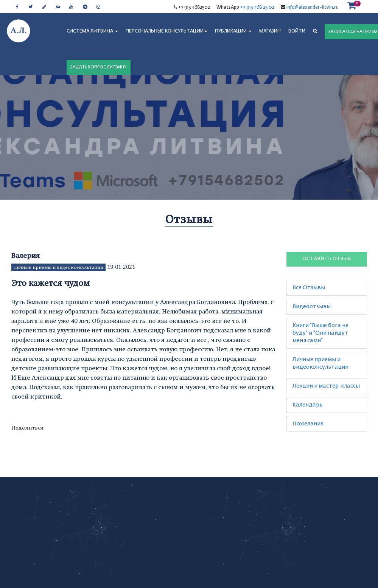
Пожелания (308, 424)
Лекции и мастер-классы (326, 386)
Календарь (307, 405)
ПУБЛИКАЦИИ (233, 31)
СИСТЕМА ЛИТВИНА (92, 31)
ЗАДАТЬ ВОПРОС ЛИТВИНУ (99, 67)
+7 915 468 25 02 (257, 8)
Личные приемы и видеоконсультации (58, 267)
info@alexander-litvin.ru (312, 8)
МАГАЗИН (270, 31)
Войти (297, 31)
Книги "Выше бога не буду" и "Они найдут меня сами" (320, 333)
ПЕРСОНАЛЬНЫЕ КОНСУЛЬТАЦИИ (166, 31)
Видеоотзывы (312, 307)
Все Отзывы (309, 288)
